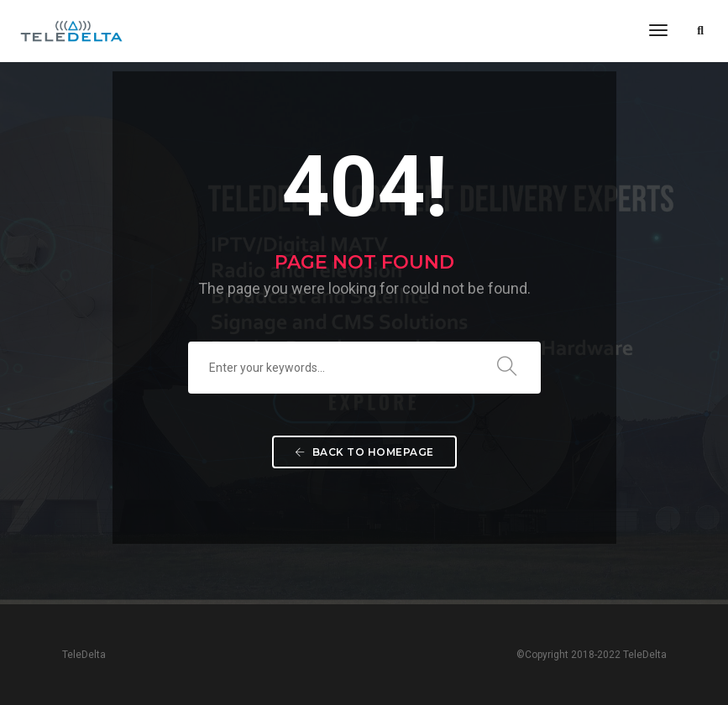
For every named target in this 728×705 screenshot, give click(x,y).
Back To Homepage (364, 452)
